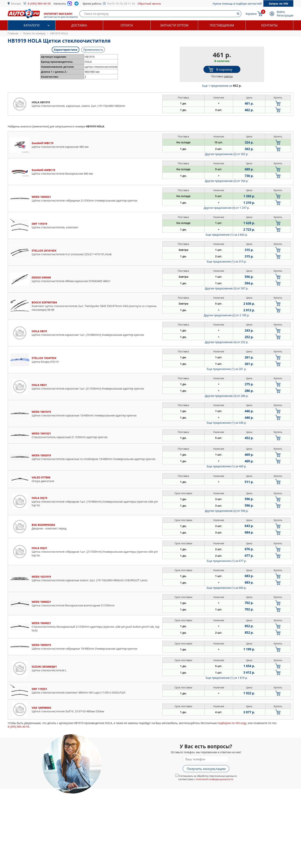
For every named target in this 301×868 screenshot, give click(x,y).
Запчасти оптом (174, 25)
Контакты (269, 25)
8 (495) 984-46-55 (39, 3)
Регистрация (285, 15)
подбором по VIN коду (232, 723)
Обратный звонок (149, 4)
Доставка (79, 25)
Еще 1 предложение (222, 86)
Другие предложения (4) (227, 208)
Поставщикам (222, 25)
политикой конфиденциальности (214, 779)
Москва (16, 4)
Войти (281, 12)
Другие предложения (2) (227, 154)
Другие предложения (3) (227, 288)
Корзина (251, 14)
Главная (13, 33)
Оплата (127, 25)
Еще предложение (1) (227, 235)
